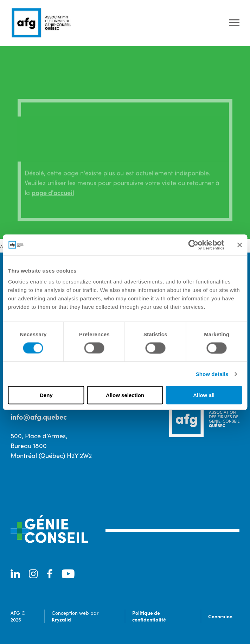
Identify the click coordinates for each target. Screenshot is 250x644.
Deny (46, 395)
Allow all (204, 395)
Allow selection (125, 395)
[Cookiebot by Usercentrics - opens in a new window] (193, 245)
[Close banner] (239, 245)
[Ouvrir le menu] (234, 23)
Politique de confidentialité (149, 616)
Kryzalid (61, 619)
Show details (212, 374)
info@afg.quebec (39, 417)
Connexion (220, 616)
